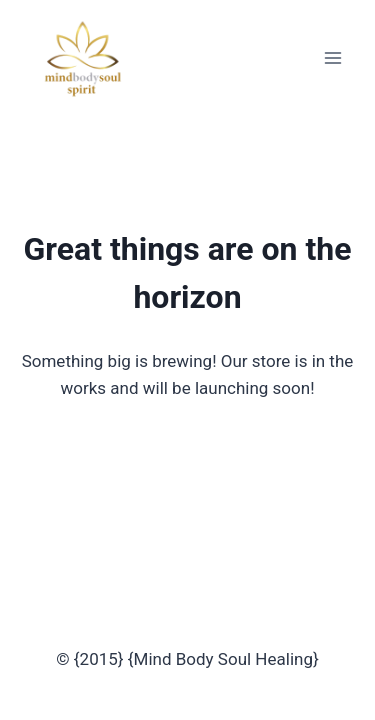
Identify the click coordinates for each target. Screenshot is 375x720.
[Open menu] (332, 57)
